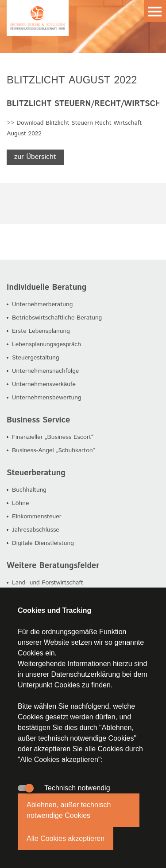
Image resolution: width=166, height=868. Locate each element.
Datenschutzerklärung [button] (86, 674)
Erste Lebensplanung (41, 331)
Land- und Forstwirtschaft (48, 583)
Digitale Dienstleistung (43, 543)
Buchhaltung (29, 490)
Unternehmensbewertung (47, 398)
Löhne (21, 503)
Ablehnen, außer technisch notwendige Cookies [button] (69, 810)
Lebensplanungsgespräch (46, 344)
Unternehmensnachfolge (45, 371)
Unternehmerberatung (42, 304)
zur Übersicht (35, 157)
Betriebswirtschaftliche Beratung (57, 318)
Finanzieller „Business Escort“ (53, 437)
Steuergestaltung (36, 358)
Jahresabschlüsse (36, 530)
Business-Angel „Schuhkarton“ (54, 450)
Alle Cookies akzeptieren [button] (66, 838)
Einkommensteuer (37, 517)
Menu (155, 11)
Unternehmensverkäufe (44, 384)
